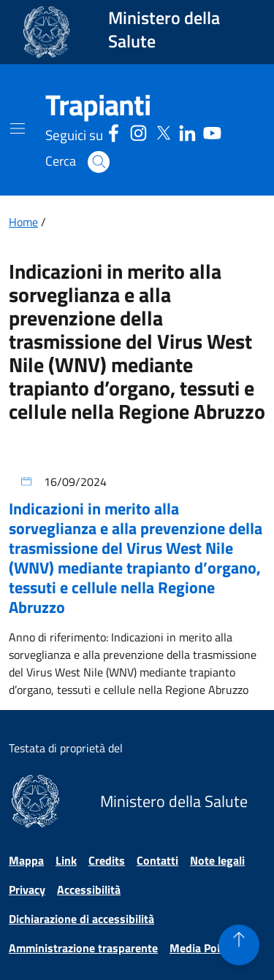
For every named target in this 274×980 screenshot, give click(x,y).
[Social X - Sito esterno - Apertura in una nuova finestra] (163, 131)
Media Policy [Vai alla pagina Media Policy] (202, 948)
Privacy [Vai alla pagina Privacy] (27, 890)
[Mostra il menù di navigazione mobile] (18, 128)
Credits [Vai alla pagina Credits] (107, 860)
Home (23, 222)
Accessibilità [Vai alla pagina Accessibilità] (89, 890)
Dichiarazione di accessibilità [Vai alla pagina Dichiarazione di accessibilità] (81, 919)
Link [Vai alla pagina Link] (66, 860)
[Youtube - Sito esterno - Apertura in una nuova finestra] (212, 131)
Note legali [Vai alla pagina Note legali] (217, 860)
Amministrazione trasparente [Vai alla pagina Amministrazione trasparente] (83, 948)
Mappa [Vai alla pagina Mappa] (26, 860)
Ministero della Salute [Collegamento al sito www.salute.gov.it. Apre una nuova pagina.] (164, 29)
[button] (99, 162)
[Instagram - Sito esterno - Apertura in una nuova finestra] (138, 131)
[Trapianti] (98, 105)
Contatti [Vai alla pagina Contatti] (157, 860)
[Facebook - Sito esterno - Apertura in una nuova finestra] (114, 131)
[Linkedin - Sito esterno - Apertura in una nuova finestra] (187, 131)
